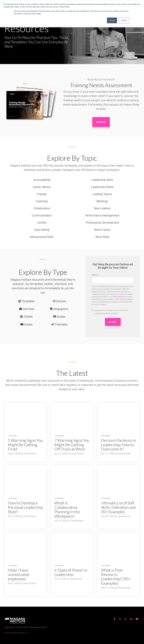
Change (42, 194)
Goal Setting (42, 230)
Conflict (42, 223)
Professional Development (102, 223)
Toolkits (28, 317)
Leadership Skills (102, 180)
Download (101, 122)
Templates (28, 301)
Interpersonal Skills (42, 237)
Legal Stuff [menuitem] (9, 627)
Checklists (61, 324)
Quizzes (61, 301)
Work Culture (102, 230)
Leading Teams (102, 194)
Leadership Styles (102, 187)
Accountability (42, 180)
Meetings (102, 201)
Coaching (42, 201)
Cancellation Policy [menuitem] (38, 627)
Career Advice (42, 187)
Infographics (61, 309)
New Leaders (102, 208)
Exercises (28, 309)
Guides (28, 324)
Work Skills (102, 237)
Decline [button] (124, 20)
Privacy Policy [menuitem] (22, 627)
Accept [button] (112, 20)
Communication (42, 215)
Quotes (61, 317)
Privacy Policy (118, 297)
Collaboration (42, 208)
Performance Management (102, 215)
